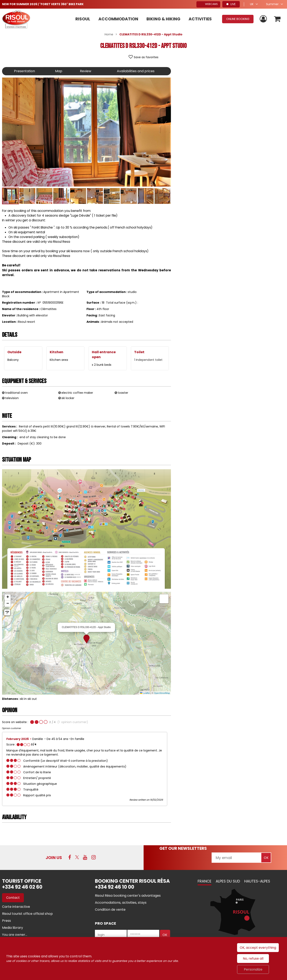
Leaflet (145, 693)
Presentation (24, 71)
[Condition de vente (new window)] (110, 910)
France (205, 881)
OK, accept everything (258, 948)
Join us (54, 858)
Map (59, 71)
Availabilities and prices (136, 71)
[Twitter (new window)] (77, 857)
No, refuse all (253, 959)
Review (86, 71)
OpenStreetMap (162, 693)
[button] (277, 19)
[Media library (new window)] (13, 928)
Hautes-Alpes (257, 881)
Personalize (253, 969)
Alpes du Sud (228, 881)
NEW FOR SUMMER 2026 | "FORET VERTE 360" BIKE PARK (43, 4)
